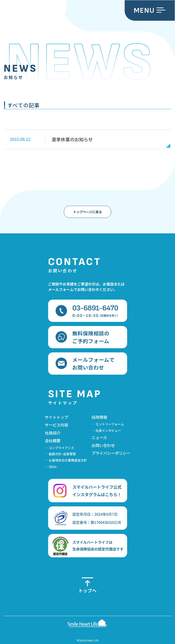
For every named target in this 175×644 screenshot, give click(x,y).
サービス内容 (57, 425)
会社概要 (53, 441)
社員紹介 (53, 433)
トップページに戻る (87, 212)
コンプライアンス (61, 448)
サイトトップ (57, 417)
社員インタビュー (108, 430)
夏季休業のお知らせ (72, 139)
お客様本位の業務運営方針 (68, 460)
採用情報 (99, 417)
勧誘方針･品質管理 (62, 454)
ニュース (99, 437)
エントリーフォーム (110, 424)
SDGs (53, 467)
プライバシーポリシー (111, 453)
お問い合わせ (103, 445)
